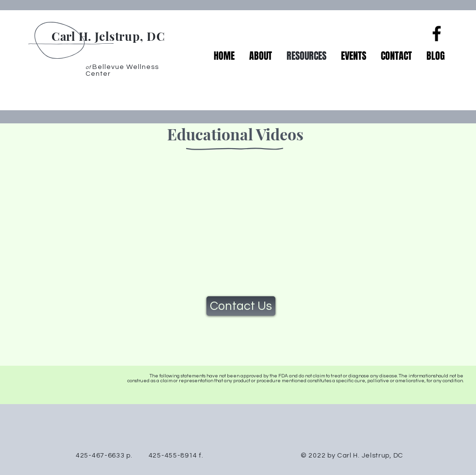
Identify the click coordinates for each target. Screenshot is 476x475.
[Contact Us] (241, 306)
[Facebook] (437, 34)
